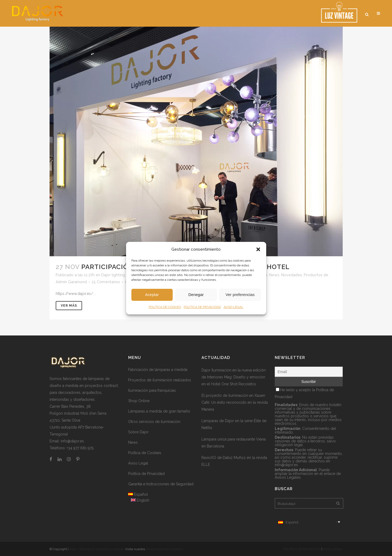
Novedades (292, 275)
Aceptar (152, 295)
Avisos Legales (288, 477)
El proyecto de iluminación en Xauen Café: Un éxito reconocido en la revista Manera (235, 402)
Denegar (196, 295)
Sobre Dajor (138, 432)
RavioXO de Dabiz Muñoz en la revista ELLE (234, 461)
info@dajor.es (72, 441)
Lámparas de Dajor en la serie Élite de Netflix (234, 424)
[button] (258, 249)
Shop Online (139, 401)
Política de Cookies (145, 453)
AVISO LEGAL (233, 307)
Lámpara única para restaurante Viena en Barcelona (234, 443)
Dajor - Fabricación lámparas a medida (96, 549)
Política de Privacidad (146, 474)
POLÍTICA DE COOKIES (165, 307)
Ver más (69, 306)
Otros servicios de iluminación (154, 422)
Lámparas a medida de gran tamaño (159, 411)
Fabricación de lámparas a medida (158, 370)
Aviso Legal (138, 463)
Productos (313, 275)
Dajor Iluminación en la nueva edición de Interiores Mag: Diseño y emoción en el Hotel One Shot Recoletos (234, 377)
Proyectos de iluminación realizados (160, 380)
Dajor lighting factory (120, 275)
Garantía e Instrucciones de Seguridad (161, 484)
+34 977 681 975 (80, 448)
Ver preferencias (240, 295)
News (274, 275)
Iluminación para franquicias (152, 390)
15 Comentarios (106, 282)
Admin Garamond (71, 282)
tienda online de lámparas (164, 549)
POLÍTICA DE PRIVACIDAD (202, 307)
